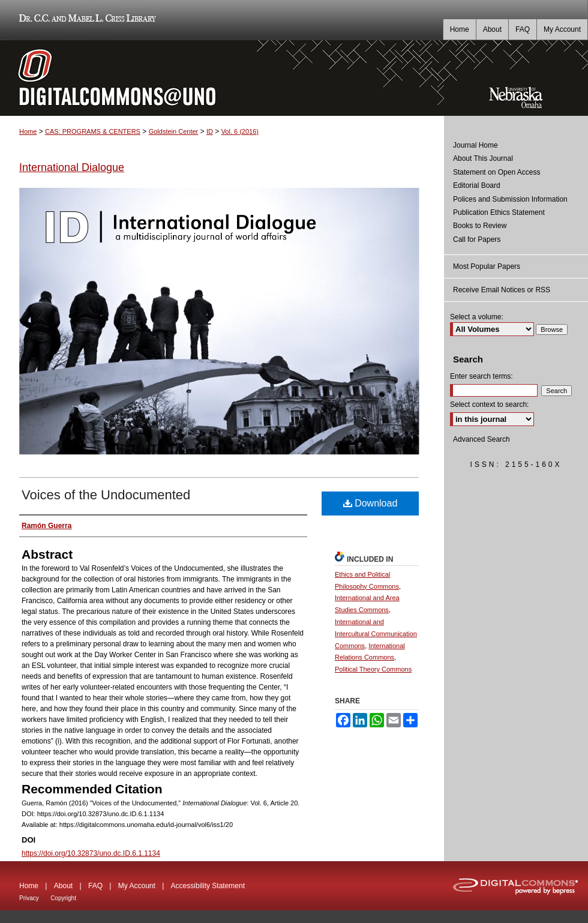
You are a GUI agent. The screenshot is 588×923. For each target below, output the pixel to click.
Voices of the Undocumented (106, 495)
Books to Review (480, 226)
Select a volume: (477, 317)
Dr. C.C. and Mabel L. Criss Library (85, 20)
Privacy (29, 898)
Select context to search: (489, 404)
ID (210, 131)
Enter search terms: (481, 376)
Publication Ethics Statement (499, 212)
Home (28, 131)
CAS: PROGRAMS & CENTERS (93, 131)
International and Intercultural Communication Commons (376, 634)
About (63, 886)
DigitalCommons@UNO (222, 78)
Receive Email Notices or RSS (502, 290)
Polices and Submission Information (510, 199)
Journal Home (475, 145)
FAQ (95, 886)
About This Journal (483, 158)
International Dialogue (72, 167)
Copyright (63, 898)
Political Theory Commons (373, 669)
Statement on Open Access (496, 172)
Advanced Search (481, 439)
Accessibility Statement (208, 886)
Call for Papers (477, 239)
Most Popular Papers (487, 266)
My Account (137, 886)
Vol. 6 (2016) (240, 131)
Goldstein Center (174, 131)
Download (370, 503)
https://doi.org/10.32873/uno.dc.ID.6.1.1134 (91, 853)
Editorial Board (477, 185)
